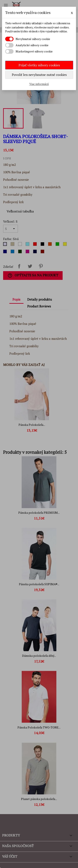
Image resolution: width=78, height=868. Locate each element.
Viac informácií (39, 84)
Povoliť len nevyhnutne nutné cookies (39, 75)
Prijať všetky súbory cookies (39, 65)
